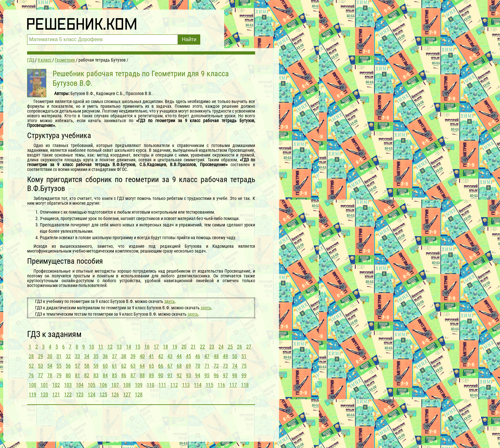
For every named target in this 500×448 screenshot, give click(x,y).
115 (210, 385)
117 (233, 385)
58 (87, 366)
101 (44, 385)
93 (188, 375)
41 (151, 356)
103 (68, 385)
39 (133, 356)
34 (87, 356)
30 (50, 356)
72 (216, 366)
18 (165, 347)
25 (230, 347)
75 (244, 366)
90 (161, 375)
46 (198, 356)
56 (68, 366)
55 (59, 366)
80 (68, 375)
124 (92, 395)
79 (59, 375)
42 (161, 356)
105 (92, 385)
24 (221, 347)
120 (44, 395)
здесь (170, 301)
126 (115, 395)
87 (133, 375)
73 (225, 366)
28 (31, 356)
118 (245, 385)
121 (56, 395)
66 (161, 366)
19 (175, 347)
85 (114, 375)
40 (142, 356)
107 (115, 385)
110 (151, 385)
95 (207, 375)
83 (96, 375)
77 (40, 375)
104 (80, 385)
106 (103, 385)
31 (59, 356)
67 (170, 366)
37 (114, 356)
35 (96, 356)
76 (31, 375)
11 (101, 347)
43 (170, 356)
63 (133, 366)
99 (244, 375)
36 (105, 356)
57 (77, 366)
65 (151, 366)
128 (139, 395)
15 (138, 347)
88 (142, 375)
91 (170, 375)
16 (147, 347)
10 (92, 347)
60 (105, 366)
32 (68, 356)
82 (87, 375)
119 (33, 395)
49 (225, 356)
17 (156, 347)
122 (68, 395)
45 (188, 356)
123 (80, 395)
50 (235, 356)
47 (207, 356)
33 (77, 356)
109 (139, 385)
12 (110, 347)
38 (124, 356)
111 (162, 385)
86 (124, 375)
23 (212, 347)
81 (77, 375)
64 (142, 366)
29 (40, 356)
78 (50, 375)
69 (188, 366)
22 (202, 347)
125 (103, 395)
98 (235, 375)
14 (129, 347)
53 (40, 366)
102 (56, 385)
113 (186, 385)
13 (119, 347)
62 (124, 366)
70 (198, 366)
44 (179, 356)
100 (33, 385)
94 (198, 375)
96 (216, 375)
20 (184, 347)
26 (239, 347)
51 (244, 356)
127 (127, 395)
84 (105, 375)
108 (127, 385)
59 (96, 366)
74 (235, 366)
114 (198, 385)
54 (50, 366)
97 (225, 375)
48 (216, 356)
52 (31, 366)
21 (193, 347)
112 (174, 385)
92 (179, 375)
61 (114, 366)
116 (221, 385)
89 (151, 375)
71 (207, 366)
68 (179, 366)
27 (249, 347)
